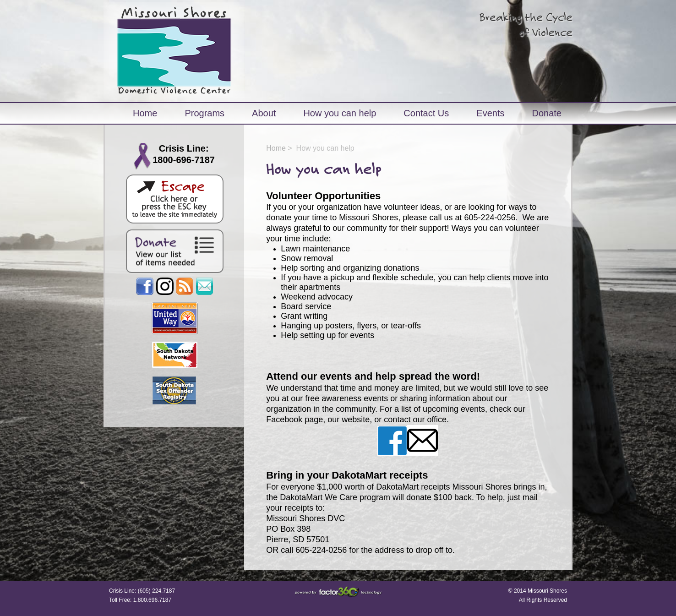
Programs (204, 113)
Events (490, 113)
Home (145, 113)
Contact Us (426, 113)
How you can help (340, 113)
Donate (547, 113)
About (264, 113)
